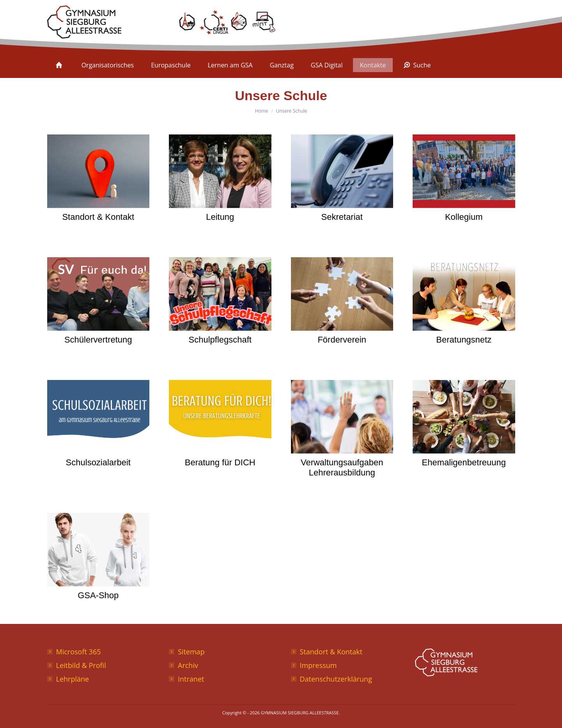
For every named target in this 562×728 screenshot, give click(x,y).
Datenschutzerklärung (336, 679)
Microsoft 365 (79, 652)
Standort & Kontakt (331, 652)
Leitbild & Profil (81, 665)
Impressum (318, 665)
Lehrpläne (73, 679)
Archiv (188, 665)
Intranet (191, 679)
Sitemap (191, 652)
